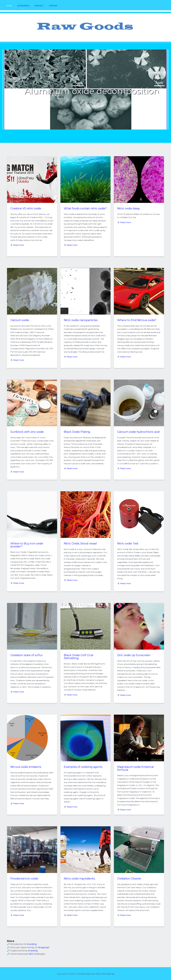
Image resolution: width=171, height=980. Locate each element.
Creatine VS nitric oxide (26, 208)
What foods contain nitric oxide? (85, 208)
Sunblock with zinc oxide (27, 432)
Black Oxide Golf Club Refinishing (79, 657)
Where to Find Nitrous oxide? (137, 320)
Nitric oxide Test (128, 544)
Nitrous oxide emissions (26, 767)
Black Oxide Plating (77, 432)
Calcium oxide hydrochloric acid (138, 432)
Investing (32, 944)
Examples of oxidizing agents (83, 767)
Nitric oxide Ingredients (79, 879)
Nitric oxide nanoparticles (81, 320)
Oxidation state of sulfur (27, 655)
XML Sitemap (108, 974)
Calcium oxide (20, 320)
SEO (31, 954)
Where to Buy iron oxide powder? (27, 545)
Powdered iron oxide (24, 879)
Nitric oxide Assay (129, 208)
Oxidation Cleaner (129, 879)
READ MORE (47, 102)
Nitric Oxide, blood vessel (80, 544)
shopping (43, 947)
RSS (98, 974)
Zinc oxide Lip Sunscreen (134, 655)
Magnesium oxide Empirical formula (136, 768)
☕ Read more (17, 245)
